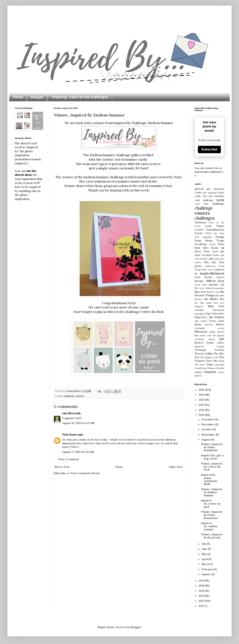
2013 (202, 596)
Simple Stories (217, 332)
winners (210, 372)
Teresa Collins (204, 354)
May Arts (200, 292)
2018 (202, 586)
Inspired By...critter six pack (211, 504)
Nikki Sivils (216, 306)
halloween (210, 266)
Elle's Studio (211, 248)
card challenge (204, 200)
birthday (219, 196)
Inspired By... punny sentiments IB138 (209, 479)
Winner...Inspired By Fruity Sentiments (211, 515)
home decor (208, 270)
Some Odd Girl (208, 336)
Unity (210, 364)
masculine (219, 288)
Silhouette (201, 332)
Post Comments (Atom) (85, 473)
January (207, 574)
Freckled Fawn (211, 255)
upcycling (219, 365)
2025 (202, 390)
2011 (202, 606)
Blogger (136, 627)
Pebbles (219, 317)
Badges (37, 97)
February (208, 569)
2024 (202, 395)
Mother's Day (213, 292)
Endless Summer (161, 123)
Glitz (206, 262)
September (209, 435)
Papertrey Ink (204, 317)
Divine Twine (215, 241)
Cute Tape (219, 233)
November (208, 424)
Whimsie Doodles (216, 368)
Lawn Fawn (201, 285)
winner (199, 372)
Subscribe (209, 149)
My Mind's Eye (214, 299)
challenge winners (74, 396)
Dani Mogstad (203, 237)
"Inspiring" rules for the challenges (80, 97)
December (208, 419)
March (206, 564)
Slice (197, 336)
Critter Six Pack (152, 312)
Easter (213, 244)
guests (198, 266)
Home (18, 97)
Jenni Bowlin (203, 277)
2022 (202, 405)
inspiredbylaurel (212, 273)
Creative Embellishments (209, 230)
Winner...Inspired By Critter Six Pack (211, 467)
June (205, 549)
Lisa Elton (68, 413)
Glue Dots (218, 262)
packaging (200, 314)
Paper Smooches (215, 313)
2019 (202, 581)
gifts (211, 259)
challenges (205, 218)
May (204, 554)
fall (223, 248)
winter (221, 372)
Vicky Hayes (69, 435)
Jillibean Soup (215, 281)
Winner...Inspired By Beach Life (211, 536)
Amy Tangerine (210, 193)
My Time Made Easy (206, 303)
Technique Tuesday (209, 350)
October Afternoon (209, 310)
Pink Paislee (201, 321)
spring (212, 339)
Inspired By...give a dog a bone (212, 457)
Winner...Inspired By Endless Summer (211, 492)
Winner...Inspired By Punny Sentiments (211, 447)
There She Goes (215, 361)
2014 (202, 591)
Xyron (198, 376)
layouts (213, 285)
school (221, 328)
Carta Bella (201, 204)
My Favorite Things (209, 294)
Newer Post (62, 467)
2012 (202, 601)
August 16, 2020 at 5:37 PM (78, 423)
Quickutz (209, 325)
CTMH (208, 233)
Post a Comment (69, 459)
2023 (202, 400)
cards (220, 200)
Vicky (178, 177)
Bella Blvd (208, 196)
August (206, 440)
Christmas (200, 222)
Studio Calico (215, 343)
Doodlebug (201, 244)
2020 (202, 415)
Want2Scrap (200, 368)
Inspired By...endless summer (209, 526)
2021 (202, 410)
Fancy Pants (202, 251)
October (207, 429)
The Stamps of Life (209, 357)
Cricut (198, 233)
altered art (202, 189)
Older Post (176, 467)
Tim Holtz (200, 365)
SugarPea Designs (209, 346)
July (204, 544)
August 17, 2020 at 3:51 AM (78, 452)
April (205, 559)
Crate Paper (215, 226)
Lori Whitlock (207, 288)
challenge (218, 204)
